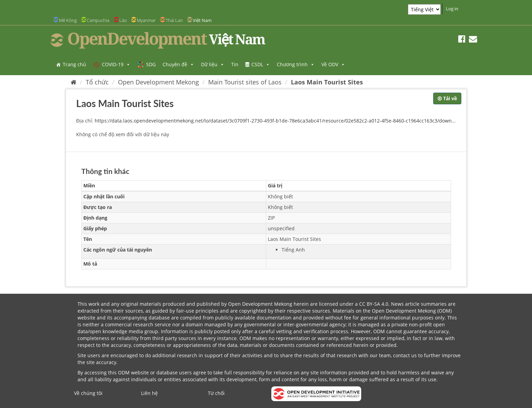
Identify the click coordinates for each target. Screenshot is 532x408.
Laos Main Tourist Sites (327, 82)
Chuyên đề (178, 64)
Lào (123, 20)
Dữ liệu (213, 64)
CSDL (261, 64)
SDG (151, 64)
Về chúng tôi (88, 393)
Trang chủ (74, 64)
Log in (452, 9)
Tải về (447, 98)
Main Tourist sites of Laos (245, 82)
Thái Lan (174, 20)
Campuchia (98, 20)
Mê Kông (68, 20)
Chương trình (296, 64)
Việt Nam (202, 20)
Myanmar (146, 20)
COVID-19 (116, 64)
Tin (235, 64)
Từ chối (216, 393)
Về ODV (333, 64)
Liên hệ (149, 393)
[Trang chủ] (74, 82)
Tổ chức (97, 82)
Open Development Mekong (158, 82)
